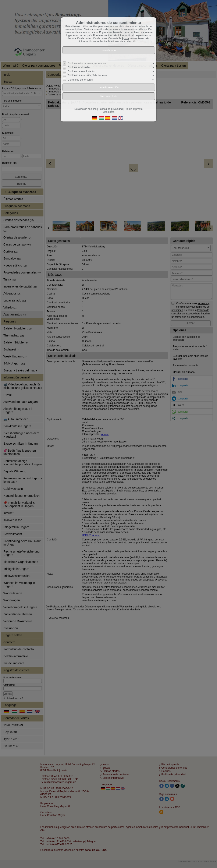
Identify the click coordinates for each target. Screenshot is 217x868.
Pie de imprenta (134, 109)
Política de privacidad (111, 109)
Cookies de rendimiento (81, 71)
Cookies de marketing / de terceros (88, 75)
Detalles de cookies (85, 109)
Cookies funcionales (79, 67)
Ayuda (125, 38)
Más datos (108, 112)
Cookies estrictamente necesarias (87, 63)
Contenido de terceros (80, 80)
